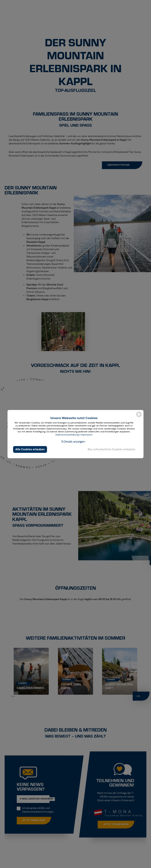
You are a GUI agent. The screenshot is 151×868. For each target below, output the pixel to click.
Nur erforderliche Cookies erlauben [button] (111, 449)
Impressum (86, 435)
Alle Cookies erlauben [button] (30, 449)
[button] (73, 442)
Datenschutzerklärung (67, 435)
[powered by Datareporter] (139, 417)
